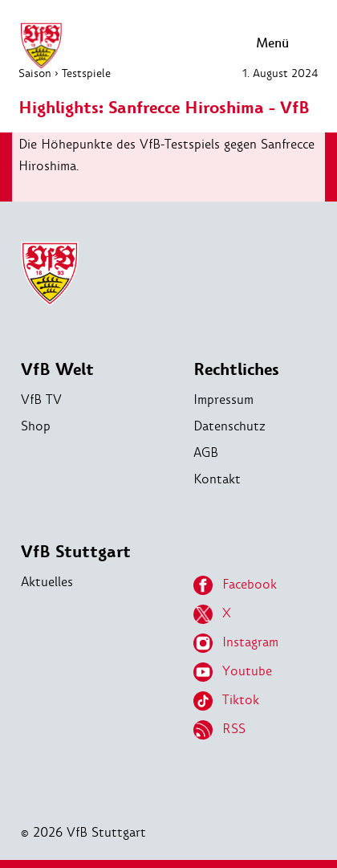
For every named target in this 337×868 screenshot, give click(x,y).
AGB (206, 452)
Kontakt (217, 479)
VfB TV (41, 399)
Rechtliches (236, 370)
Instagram (236, 643)
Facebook (235, 585)
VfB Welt (57, 370)
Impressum (223, 399)
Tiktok (226, 701)
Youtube (233, 672)
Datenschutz (229, 426)
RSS (219, 730)
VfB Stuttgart (76, 552)
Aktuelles (47, 582)
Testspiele (86, 73)
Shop (36, 426)
